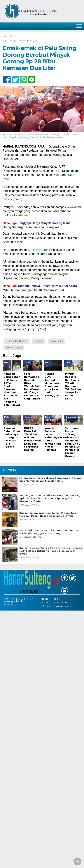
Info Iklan (46, 609)
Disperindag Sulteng (16, 341)
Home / (7, 36)
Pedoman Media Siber (54, 605)
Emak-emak (56, 341)
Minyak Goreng (14, 348)
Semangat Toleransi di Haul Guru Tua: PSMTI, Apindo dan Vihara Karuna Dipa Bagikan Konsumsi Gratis (50, 501)
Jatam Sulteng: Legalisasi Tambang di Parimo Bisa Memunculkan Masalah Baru (50, 482)
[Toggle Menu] (79, 26)
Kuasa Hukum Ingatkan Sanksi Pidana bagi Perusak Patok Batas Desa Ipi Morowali (48, 517)
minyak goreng (12, 199)
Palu (14, 36)
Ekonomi (39, 341)
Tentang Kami (63, 609)
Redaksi (56, 601)
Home (45, 601)
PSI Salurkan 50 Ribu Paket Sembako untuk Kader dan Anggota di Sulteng (49, 535)
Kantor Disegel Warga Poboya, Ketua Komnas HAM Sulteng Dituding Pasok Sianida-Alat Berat (51, 553)
